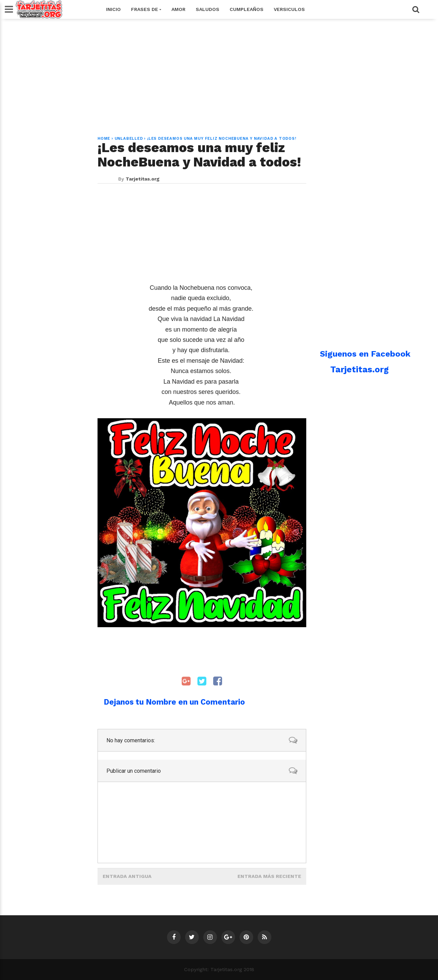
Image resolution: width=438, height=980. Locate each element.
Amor (178, 9)
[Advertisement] (219, 73)
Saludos (208, 9)
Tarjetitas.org (359, 369)
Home (104, 139)
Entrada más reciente (269, 876)
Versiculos (289, 9)
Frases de (146, 9)
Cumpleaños (247, 9)
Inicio (113, 9)
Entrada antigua (127, 876)
